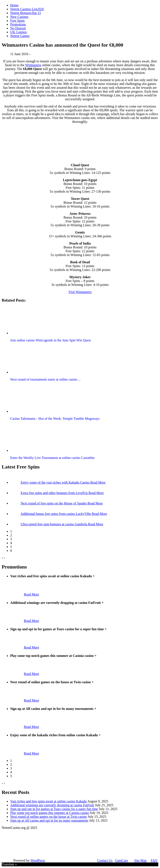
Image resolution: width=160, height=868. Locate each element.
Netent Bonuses (26, 13)
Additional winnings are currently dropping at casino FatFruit (52, 805)
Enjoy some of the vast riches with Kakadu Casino (56, 482)
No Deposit (18, 28)
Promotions (18, 24)
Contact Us (105, 860)
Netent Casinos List (27, 9)
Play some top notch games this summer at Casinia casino (50, 813)
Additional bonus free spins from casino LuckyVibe (56, 514)
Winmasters (33, 65)
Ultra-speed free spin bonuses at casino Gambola (54, 524)
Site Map (140, 860)
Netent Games (20, 36)
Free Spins (17, 21)
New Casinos (19, 17)
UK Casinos (19, 32)
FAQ (154, 860)
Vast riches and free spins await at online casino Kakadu (48, 801)
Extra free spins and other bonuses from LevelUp (55, 493)
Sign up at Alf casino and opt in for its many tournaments (49, 820)
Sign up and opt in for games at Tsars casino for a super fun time (54, 809)
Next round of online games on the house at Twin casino (49, 817)
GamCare (122, 860)
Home (14, 5)
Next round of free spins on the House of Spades (54, 503)
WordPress (38, 860)
